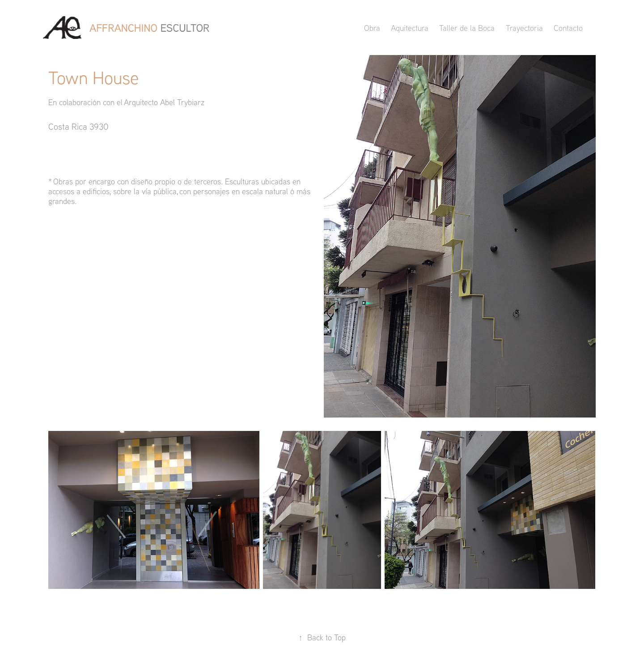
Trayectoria (524, 28)
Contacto (568, 28)
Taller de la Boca (467, 28)
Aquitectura (410, 28)
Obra (372, 28)
